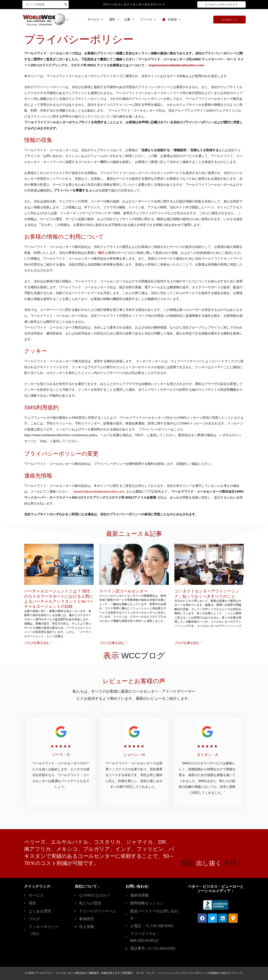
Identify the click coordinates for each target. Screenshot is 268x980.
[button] (221, 4)
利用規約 (214, 973)
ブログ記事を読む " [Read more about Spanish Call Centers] (113, 643)
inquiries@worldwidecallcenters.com (176, 65)
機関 (101, 253)
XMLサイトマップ (232, 973)
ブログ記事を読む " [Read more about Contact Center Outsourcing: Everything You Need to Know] (188, 643)
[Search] (66, 4)
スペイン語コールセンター (123, 591)
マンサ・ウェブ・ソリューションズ (157, 973)
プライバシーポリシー (193, 973)
